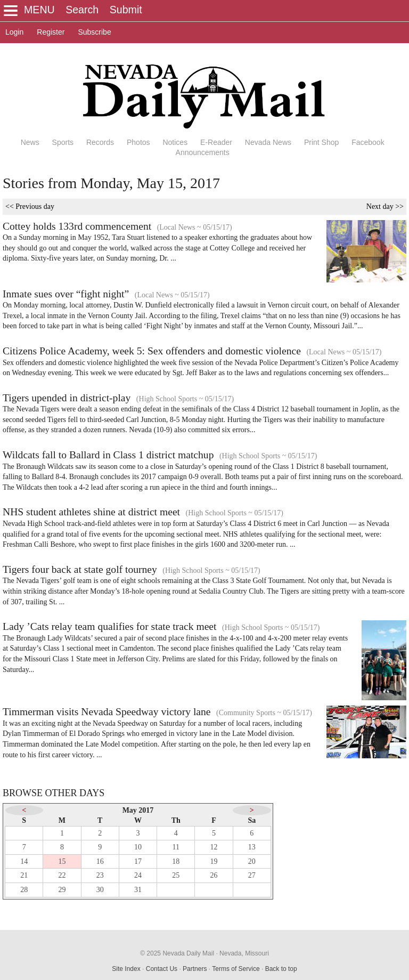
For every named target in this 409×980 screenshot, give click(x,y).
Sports (63, 142)
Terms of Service (236, 969)
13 (252, 847)
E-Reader (216, 142)
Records (100, 142)
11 (176, 847)
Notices (175, 142)
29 (62, 890)
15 (62, 861)
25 (176, 875)
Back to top (281, 969)
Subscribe (94, 32)
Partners (195, 969)
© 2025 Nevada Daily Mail (177, 953)
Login (14, 32)
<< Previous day (30, 206)
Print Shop (321, 142)
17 (138, 861)
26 (214, 875)
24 (138, 875)
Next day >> (385, 206)
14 (24, 861)
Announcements (203, 152)
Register (51, 32)
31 (138, 890)
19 (214, 861)
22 (62, 875)
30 (100, 890)
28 (24, 890)
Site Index (126, 969)
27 (252, 875)
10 (138, 847)
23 (100, 875)
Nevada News (268, 142)
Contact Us (162, 969)
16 (100, 861)
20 (252, 861)
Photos (138, 142)
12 (214, 847)
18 (176, 861)
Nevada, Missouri (244, 953)
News (30, 142)
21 (24, 875)
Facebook (368, 142)
